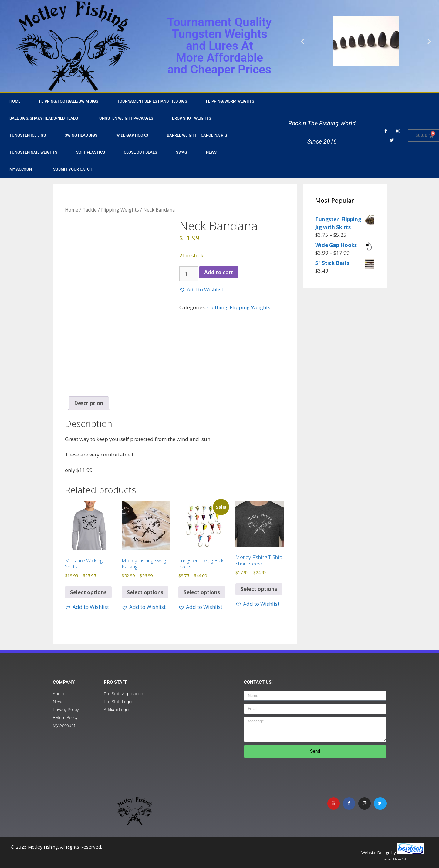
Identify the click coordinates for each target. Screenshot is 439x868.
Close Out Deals (140, 152)
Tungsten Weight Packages (125, 118)
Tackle (90, 210)
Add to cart (219, 272)
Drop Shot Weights (192, 118)
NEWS (211, 152)
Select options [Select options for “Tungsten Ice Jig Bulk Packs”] (202, 592)
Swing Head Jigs (81, 135)
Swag (182, 152)
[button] (303, 41)
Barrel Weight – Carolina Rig (197, 135)
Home (72, 210)
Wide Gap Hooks (132, 135)
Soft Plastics (91, 152)
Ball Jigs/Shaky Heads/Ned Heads (44, 118)
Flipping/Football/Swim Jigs (69, 101)
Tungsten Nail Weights (33, 152)
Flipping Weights (120, 210)
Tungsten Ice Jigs (28, 135)
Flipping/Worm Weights (230, 101)
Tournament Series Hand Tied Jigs (152, 101)
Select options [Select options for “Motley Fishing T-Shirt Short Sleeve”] (259, 589)
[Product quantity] (189, 274)
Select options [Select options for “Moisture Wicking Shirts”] (88, 592)
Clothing (217, 307)
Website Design (376, 853)
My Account (22, 169)
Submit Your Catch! (73, 169)
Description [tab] (89, 403)
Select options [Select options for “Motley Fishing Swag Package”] (145, 592)
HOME (15, 101)
